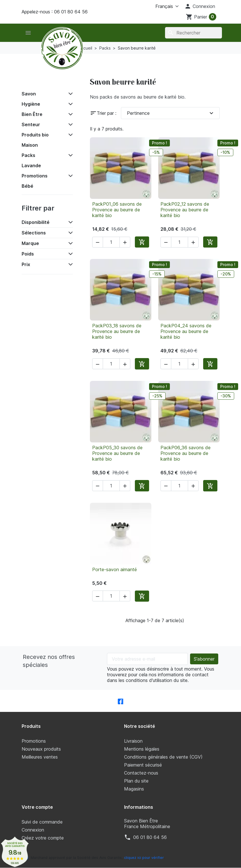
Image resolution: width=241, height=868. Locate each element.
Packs (28, 155)
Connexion (33, 830)
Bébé (27, 186)
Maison (30, 145)
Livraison (133, 741)
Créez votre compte (43, 838)
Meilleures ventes (40, 757)
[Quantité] (111, 242)
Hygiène (31, 104)
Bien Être (32, 114)
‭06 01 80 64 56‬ (150, 837)
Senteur (31, 124)
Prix (26, 264)
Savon (29, 94)
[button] (200, 6)
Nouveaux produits (41, 749)
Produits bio (35, 135)
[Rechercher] (193, 33)
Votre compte (37, 807)
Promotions (35, 176)
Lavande (31, 166)
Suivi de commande (42, 822)
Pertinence (171, 113)
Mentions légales (142, 749)
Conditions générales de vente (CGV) (163, 757)
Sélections (34, 233)
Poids (28, 254)
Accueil (34, 81)
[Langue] (160, 6)
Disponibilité (36, 222)
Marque (30, 243)
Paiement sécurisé (143, 765)
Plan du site (136, 781)
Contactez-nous (141, 773)
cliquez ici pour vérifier (144, 858)
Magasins (134, 789)
